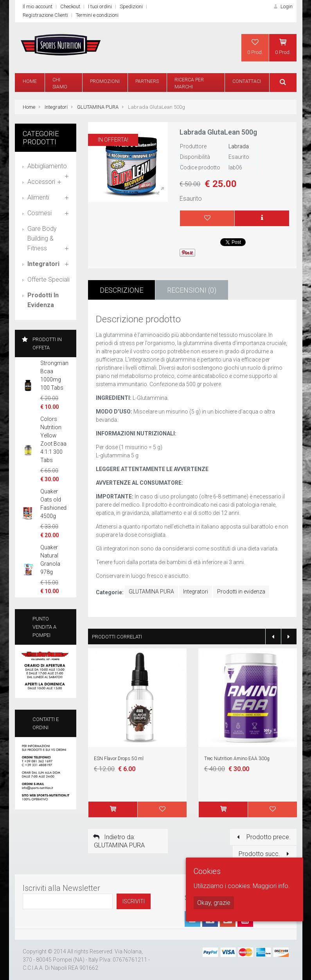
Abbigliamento (47, 166)
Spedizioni (131, 6)
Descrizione (121, 290)
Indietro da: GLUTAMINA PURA (118, 841)
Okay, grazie (214, 903)
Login (282, 6)
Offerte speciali (49, 280)
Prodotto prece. (262, 837)
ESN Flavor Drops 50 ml (119, 759)
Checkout (70, 6)
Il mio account (38, 6)
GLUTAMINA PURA (98, 107)
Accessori (41, 182)
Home (29, 107)
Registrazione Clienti (45, 15)
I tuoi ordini (100, 6)
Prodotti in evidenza (241, 592)
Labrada (239, 146)
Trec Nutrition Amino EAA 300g (237, 759)
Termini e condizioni (97, 15)
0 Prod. (255, 47)
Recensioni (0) (192, 290)
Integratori (56, 107)
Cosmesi (40, 213)
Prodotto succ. (265, 854)
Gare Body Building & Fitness (42, 238)
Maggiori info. (271, 886)
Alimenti (38, 197)
